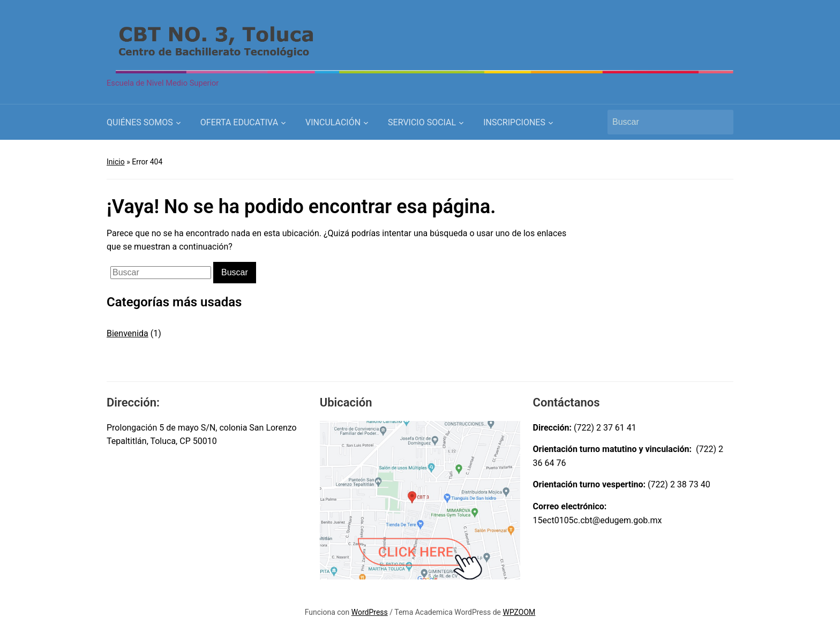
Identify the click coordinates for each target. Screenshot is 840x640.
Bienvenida (127, 333)
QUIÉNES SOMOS (140, 122)
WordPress (370, 612)
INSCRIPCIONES (514, 122)
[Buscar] (661, 122)
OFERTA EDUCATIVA (239, 122)
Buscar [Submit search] (720, 122)
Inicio (116, 162)
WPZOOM (519, 612)
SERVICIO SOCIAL (422, 122)
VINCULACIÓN (333, 122)
